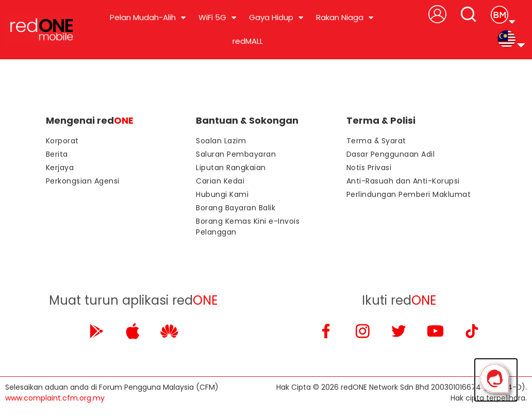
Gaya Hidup (276, 18)
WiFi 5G (217, 18)
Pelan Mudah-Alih (148, 18)
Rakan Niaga (345, 18)
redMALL (248, 41)
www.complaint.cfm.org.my (55, 398)
